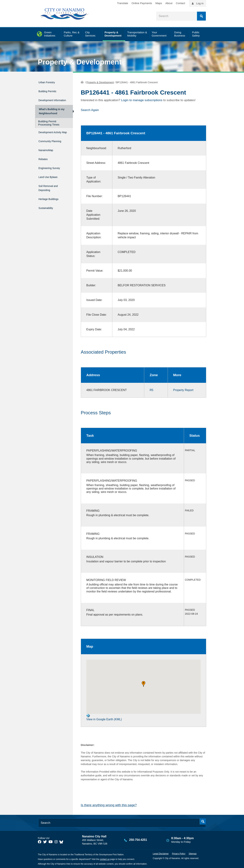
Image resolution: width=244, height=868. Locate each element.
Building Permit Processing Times (49, 126)
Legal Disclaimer (161, 853)
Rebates (44, 166)
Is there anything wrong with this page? (109, 805)
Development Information (48, 99)
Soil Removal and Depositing (51, 191)
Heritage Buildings (52, 201)
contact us (105, 859)
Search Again (90, 110)
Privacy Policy (179, 853)
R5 (151, 390)
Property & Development (80, 62)
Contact (180, 3)
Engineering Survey (53, 173)
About (169, 3)
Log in (200, 3)
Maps (159, 3)
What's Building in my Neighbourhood (51, 113)
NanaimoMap (48, 158)
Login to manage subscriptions (142, 100)
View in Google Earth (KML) (104, 717)
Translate (123, 3)
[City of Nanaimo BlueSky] (62, 841)
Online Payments (142, 3)
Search (201, 16)
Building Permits (50, 89)
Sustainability (48, 208)
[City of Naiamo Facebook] (40, 841)
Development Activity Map (48, 137)
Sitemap (193, 853)
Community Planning (46, 148)
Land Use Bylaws (51, 181)
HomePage (82, 82)
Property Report (183, 390)
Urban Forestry (49, 82)
